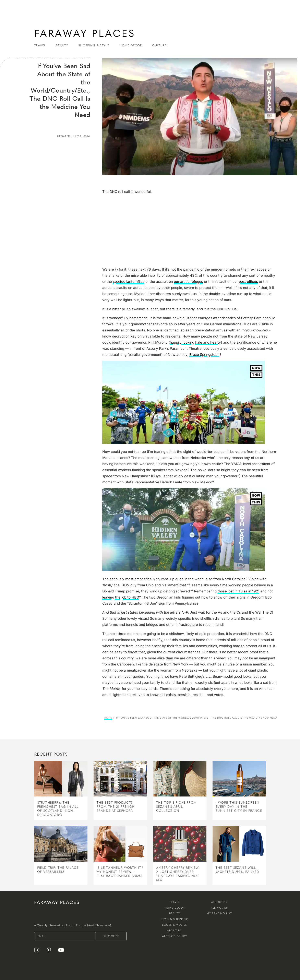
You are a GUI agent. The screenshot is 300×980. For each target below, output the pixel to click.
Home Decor (175, 908)
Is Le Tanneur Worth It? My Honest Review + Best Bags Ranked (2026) (120, 872)
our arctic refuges (188, 282)
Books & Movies (175, 925)
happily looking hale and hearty (195, 342)
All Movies (219, 908)
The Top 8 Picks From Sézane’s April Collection (177, 807)
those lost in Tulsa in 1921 (238, 591)
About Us (175, 931)
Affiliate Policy (175, 936)
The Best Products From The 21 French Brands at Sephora (116, 807)
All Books (219, 902)
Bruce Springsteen (204, 355)
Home (108, 718)
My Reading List (219, 913)
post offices (248, 282)
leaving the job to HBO (121, 597)
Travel (175, 902)
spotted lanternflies (129, 282)
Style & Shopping (175, 919)
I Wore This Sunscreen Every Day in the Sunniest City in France (239, 807)
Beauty (175, 913)
